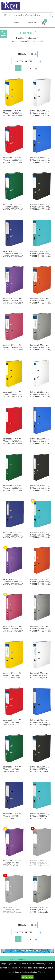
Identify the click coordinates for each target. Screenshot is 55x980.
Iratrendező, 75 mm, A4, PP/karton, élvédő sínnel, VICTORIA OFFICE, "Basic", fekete (40, 207)
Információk (31, 22)
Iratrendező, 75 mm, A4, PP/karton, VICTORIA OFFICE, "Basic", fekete (40, 769)
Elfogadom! (27, 977)
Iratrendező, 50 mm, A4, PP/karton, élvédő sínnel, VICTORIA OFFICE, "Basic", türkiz (40, 535)
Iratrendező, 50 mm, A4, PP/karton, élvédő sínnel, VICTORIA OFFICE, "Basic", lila (13, 582)
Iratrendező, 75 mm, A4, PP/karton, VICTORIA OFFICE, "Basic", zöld (12, 769)
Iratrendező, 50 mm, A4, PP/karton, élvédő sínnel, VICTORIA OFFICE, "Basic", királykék (40, 441)
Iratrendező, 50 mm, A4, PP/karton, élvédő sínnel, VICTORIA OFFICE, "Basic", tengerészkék (13, 535)
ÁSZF (11, 960)
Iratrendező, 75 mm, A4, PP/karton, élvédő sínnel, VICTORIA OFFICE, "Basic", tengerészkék (13, 254)
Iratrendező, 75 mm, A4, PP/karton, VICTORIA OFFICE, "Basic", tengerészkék (12, 816)
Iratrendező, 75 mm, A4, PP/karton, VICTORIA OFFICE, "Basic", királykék (40, 722)
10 (30, 68)
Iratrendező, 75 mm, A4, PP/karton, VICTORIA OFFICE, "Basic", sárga (12, 675)
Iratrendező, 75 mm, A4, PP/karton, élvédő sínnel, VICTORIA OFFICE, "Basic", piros (13, 160)
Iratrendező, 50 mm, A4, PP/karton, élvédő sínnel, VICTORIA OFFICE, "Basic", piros (13, 441)
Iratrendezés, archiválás (21, 41)
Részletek (42, 972)
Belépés (17, 22)
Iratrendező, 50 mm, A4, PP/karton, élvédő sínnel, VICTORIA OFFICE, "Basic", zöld (13, 488)
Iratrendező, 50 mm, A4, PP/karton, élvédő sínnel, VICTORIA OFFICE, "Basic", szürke (40, 629)
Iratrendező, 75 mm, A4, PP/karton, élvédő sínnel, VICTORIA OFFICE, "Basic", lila (13, 301)
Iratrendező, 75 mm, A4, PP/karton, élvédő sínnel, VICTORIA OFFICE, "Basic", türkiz (40, 254)
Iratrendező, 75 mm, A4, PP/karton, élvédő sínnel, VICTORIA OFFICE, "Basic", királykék (40, 160)
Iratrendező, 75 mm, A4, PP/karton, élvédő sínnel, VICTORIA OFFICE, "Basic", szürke (40, 347)
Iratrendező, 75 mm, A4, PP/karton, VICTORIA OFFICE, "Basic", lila (12, 863)
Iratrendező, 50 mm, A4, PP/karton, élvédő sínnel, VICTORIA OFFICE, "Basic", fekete (40, 488)
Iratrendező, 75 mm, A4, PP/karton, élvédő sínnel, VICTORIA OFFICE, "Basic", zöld (13, 207)
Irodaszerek (31, 38)
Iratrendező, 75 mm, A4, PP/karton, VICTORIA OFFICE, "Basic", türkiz (40, 816)
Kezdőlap (20, 38)
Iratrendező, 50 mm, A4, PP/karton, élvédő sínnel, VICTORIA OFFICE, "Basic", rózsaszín (13, 629)
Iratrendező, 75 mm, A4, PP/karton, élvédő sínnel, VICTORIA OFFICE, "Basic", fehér (40, 113)
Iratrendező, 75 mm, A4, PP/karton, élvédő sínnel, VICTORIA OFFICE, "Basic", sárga (13, 113)
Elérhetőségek (24, 960)
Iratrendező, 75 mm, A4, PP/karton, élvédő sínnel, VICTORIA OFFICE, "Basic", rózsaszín (13, 347)
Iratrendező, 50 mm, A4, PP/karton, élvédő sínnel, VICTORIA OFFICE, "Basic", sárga (13, 394)
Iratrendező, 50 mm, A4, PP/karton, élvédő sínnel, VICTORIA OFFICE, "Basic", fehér (40, 394)
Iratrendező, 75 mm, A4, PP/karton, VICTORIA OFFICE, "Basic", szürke (40, 910)
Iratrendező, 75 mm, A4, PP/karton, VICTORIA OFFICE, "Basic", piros (12, 722)
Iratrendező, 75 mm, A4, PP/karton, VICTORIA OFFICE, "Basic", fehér (40, 675)
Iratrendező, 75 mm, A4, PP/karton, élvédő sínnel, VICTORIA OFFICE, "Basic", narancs (40, 301)
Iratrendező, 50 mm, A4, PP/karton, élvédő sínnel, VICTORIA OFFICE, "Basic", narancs (40, 582)
